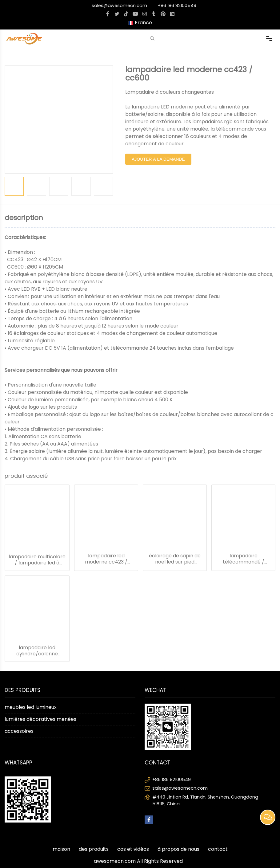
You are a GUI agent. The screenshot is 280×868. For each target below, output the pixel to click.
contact (218, 849)
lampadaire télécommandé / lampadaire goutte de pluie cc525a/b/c (243, 559)
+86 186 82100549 (177, 6)
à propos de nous (178, 849)
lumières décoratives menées (40, 719)
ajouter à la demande (158, 159)
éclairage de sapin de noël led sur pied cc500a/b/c (175, 559)
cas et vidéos (133, 849)
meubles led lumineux (31, 707)
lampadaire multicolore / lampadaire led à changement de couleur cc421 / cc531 (37, 560)
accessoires (19, 731)
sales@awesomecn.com (119, 6)
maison (61, 849)
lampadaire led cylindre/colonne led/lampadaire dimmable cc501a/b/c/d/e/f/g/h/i (37, 651)
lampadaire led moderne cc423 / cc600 (106, 559)
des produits (94, 849)
